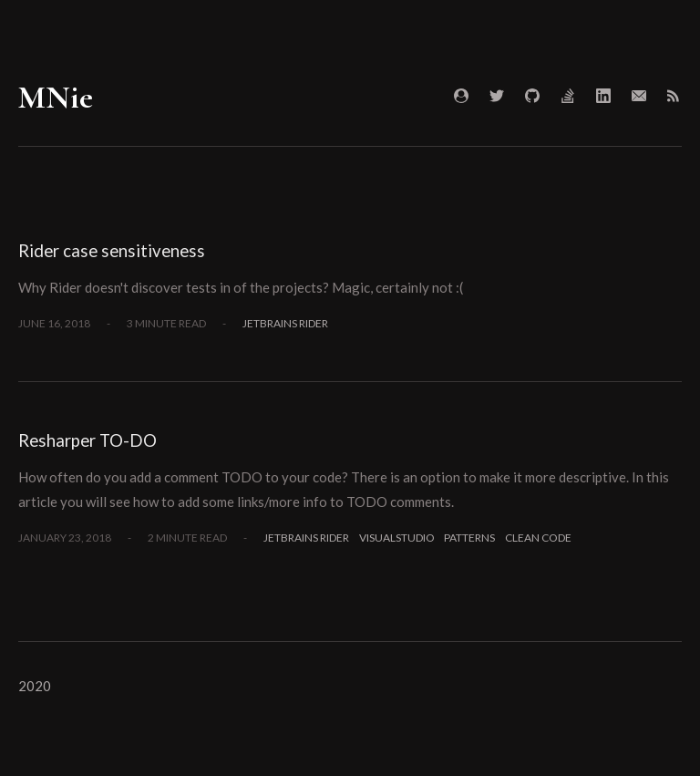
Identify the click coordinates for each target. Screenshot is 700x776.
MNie (56, 97)
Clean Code (538, 538)
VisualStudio (397, 538)
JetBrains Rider (285, 323)
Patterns (469, 538)
